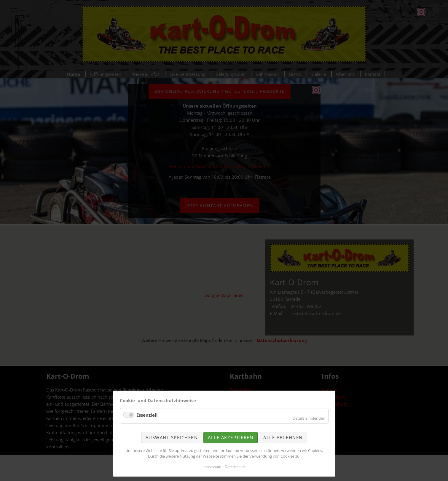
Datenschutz (235, 467)
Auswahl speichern (172, 437)
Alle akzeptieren (231, 437)
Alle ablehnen (283, 437)
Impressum (212, 467)
